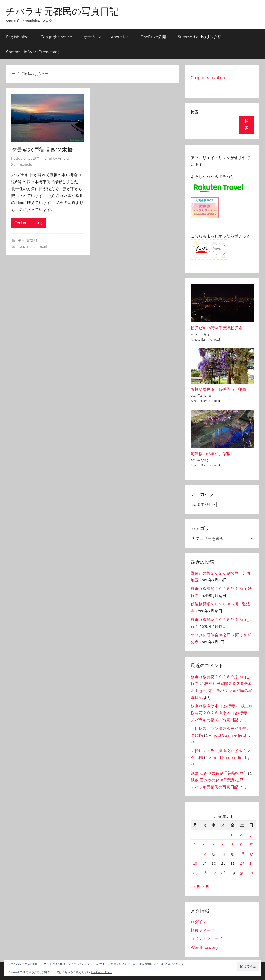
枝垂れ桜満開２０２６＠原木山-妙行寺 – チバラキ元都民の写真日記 (221, 690)
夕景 (21, 241)
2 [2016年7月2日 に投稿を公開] (241, 835)
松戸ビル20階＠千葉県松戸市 (217, 328)
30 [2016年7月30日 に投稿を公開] (242, 873)
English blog (17, 37)
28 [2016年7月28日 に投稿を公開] (223, 873)
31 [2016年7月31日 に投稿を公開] (251, 873)
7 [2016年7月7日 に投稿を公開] (222, 844)
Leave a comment (33, 247)
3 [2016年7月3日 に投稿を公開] (250, 835)
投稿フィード (203, 930)
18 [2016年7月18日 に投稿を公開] (195, 863)
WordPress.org (204, 947)
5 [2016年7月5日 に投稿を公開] (203, 844)
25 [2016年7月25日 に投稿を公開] (195, 873)
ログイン (199, 922)
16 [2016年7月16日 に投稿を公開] (242, 854)
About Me (120, 37)
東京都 (32, 241)
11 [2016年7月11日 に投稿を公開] (195, 854)
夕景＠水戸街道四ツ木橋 (42, 150)
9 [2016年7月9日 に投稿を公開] (241, 844)
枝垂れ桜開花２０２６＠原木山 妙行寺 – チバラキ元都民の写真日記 (222, 713)
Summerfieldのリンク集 (200, 37)
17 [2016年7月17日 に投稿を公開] (251, 854)
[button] (248, 966)
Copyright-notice (56, 37)
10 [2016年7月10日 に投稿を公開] (251, 844)
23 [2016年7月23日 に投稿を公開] (242, 863)
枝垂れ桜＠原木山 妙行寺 (213, 706)
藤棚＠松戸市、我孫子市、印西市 (220, 389)
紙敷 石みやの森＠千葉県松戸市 (219, 773)
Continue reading (29, 223)
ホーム (92, 37)
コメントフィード (206, 939)
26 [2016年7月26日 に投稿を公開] (205, 873)
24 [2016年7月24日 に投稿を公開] (251, 863)
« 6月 (195, 887)
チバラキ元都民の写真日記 (62, 11)
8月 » (208, 887)
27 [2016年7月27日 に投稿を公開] (214, 873)
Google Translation (208, 78)
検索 (195, 112)
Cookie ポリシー (102, 972)
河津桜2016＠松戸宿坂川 (213, 454)
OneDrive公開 (153, 37)
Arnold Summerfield (227, 735)
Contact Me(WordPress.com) (33, 52)
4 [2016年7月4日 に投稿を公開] (194, 844)
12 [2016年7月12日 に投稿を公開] (204, 854)
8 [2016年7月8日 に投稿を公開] (232, 844)
